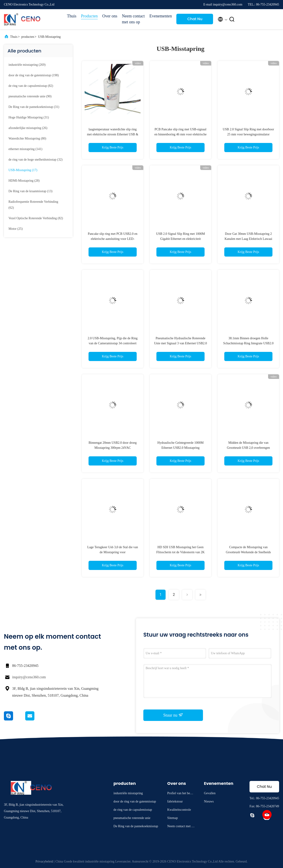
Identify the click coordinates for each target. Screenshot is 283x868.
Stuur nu (173, 715)
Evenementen (161, 16)
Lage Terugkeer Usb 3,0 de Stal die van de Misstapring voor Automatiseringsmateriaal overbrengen (112, 552)
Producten (89, 16)
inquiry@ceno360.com (29, 677)
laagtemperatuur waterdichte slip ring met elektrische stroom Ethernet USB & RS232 (113, 134)
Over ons (110, 16)
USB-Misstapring (49, 37)
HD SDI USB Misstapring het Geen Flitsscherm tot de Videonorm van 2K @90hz (181, 552)
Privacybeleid (44, 861)
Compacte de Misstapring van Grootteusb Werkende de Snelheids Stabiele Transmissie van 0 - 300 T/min (248, 552)
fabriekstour (175, 801)
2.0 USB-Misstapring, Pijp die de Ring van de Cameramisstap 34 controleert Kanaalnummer (112, 343)
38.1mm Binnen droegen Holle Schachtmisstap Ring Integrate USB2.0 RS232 (248, 343)
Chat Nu (195, 19)
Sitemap (172, 818)
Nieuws (209, 801)
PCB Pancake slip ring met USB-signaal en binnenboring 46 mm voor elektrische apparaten (180, 134)
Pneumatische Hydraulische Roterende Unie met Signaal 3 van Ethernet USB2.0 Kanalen (181, 343)
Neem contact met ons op (133, 19)
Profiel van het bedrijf (181, 794)
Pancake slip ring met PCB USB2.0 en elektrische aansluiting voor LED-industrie (113, 239)
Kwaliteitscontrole (179, 810)
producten (28, 37)
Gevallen (210, 793)
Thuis (72, 16)
